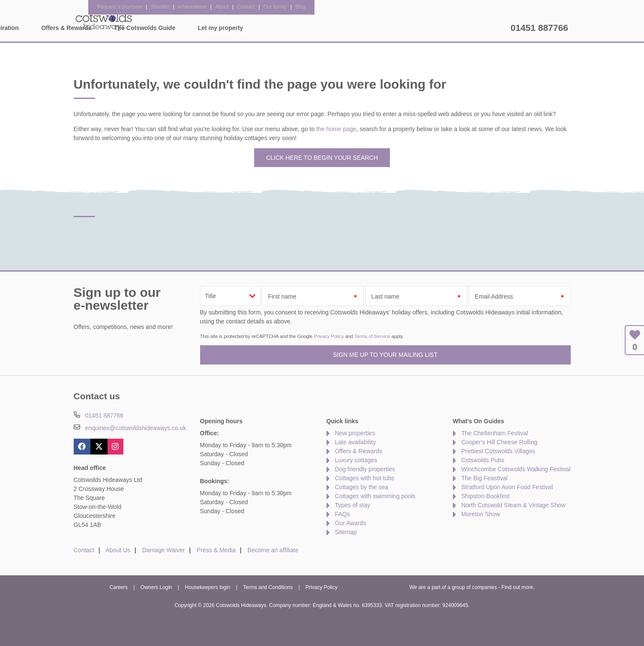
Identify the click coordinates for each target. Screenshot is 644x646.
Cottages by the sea (362, 487)
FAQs (343, 514)
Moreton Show (481, 514)
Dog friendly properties (365, 469)
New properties (355, 433)
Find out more (517, 587)
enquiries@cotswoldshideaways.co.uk (135, 428)
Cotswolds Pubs (483, 460)
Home (153, 28)
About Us (118, 550)
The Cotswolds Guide (401, 28)
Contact (84, 550)
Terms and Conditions (268, 587)
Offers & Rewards (322, 28)
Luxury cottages (356, 460)
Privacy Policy (329, 336)
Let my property (477, 28)
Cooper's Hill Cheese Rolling (500, 442)
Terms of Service (372, 336)
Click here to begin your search (322, 158)
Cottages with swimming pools (375, 496)
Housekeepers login (208, 587)
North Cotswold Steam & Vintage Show (514, 505)
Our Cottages (203, 28)
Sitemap (346, 532)
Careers (118, 587)
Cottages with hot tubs (365, 478)
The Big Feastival (485, 478)
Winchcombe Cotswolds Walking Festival (516, 469)
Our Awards (351, 523)
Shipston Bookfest (486, 496)
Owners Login (156, 587)
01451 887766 (539, 28)
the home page (336, 129)
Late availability (356, 442)
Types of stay (353, 505)
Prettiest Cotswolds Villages (498, 451)
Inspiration (260, 28)
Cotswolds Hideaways (104, 21)
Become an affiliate (273, 550)
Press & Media (216, 550)
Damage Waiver (164, 550)
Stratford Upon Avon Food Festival (507, 487)
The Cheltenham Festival (495, 433)
